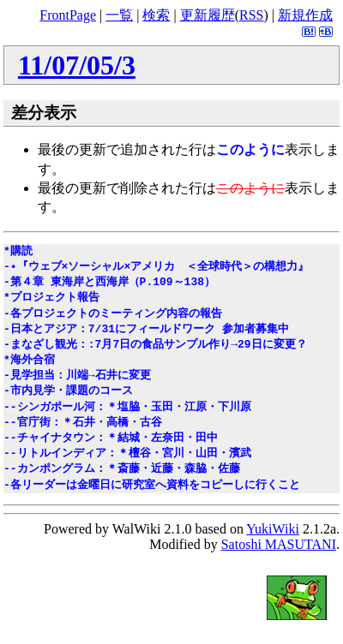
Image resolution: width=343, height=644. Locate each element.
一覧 (119, 15)
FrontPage (68, 15)
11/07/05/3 (77, 65)
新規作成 (305, 15)
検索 (156, 15)
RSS (251, 15)
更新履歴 (208, 15)
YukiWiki (273, 529)
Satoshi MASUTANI (279, 544)
